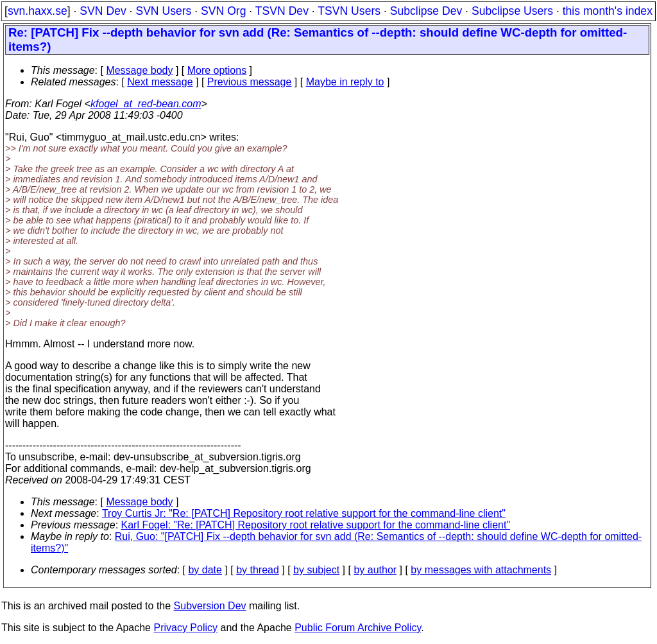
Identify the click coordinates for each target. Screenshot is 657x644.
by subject (316, 570)
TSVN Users (349, 11)
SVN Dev (103, 11)
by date (205, 570)
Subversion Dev (210, 606)
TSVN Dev (282, 11)
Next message (160, 82)
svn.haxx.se (38, 11)
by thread (258, 570)
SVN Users (163, 11)
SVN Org (223, 11)
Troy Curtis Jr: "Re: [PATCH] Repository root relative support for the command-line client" (304, 513)
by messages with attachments (481, 570)
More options (217, 70)
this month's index (608, 11)
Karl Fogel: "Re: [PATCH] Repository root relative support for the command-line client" (316, 525)
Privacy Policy (185, 628)
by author (375, 570)
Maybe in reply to (345, 82)
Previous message (250, 82)
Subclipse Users (512, 11)
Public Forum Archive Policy (358, 628)
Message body (139, 70)
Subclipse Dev (426, 11)
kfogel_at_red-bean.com (146, 104)
